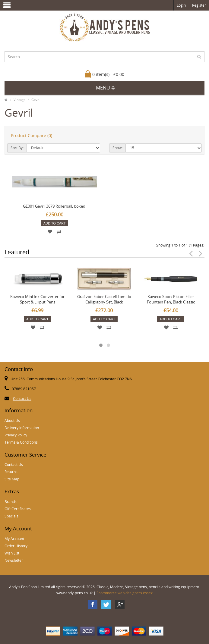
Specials (11, 516)
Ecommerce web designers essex (125, 593)
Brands (11, 502)
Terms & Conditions (21, 442)
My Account (14, 539)
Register (199, 5)
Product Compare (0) (32, 135)
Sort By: (17, 148)
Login (181, 5)
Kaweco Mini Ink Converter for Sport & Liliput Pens (37, 299)
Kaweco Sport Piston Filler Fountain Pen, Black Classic (171, 299)
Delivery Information (22, 428)
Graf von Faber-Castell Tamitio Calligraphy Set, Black (104, 299)
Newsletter (14, 560)
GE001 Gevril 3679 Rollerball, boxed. (55, 206)
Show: (117, 148)
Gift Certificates (18, 509)
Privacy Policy (16, 435)
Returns (11, 472)
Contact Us (22, 399)
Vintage (19, 100)
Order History (16, 546)
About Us (12, 421)
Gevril (36, 100)
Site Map (12, 479)
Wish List (12, 553)
